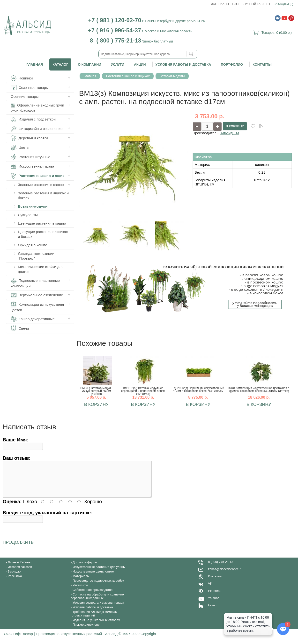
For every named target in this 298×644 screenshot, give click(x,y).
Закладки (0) (283, 4)
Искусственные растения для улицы (99, 573)
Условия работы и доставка (183, 64)
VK (210, 589)
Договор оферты (85, 568)
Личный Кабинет (257, 4)
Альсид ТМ (230, 133)
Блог (236, 4)
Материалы (220, 4)
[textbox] (148, 54)
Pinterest (214, 597)
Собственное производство (93, 596)
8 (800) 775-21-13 (221, 568)
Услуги (117, 64)
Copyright (148, 640)
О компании (89, 64)
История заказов (20, 573)
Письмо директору (86, 630)
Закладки (15, 577)
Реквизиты (80, 591)
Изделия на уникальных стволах (96, 626)
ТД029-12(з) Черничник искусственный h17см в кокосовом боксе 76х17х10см (198, 389)
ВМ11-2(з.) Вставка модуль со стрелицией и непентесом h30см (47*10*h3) (143, 391)
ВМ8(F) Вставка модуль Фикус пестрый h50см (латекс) (96, 391)
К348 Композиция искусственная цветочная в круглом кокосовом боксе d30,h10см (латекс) (259, 389)
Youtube (214, 604)
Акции (140, 64)
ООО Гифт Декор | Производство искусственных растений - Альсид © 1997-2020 (72, 640)
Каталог (60, 64)
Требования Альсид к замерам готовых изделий (94, 619)
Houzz (212, 611)
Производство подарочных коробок (98, 586)
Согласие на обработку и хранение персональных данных (97, 602)
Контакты (262, 64)
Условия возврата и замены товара (98, 608)
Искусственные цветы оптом (93, 577)
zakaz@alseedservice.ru (225, 575)
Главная (35, 64)
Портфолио (232, 64)
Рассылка (15, 582)
